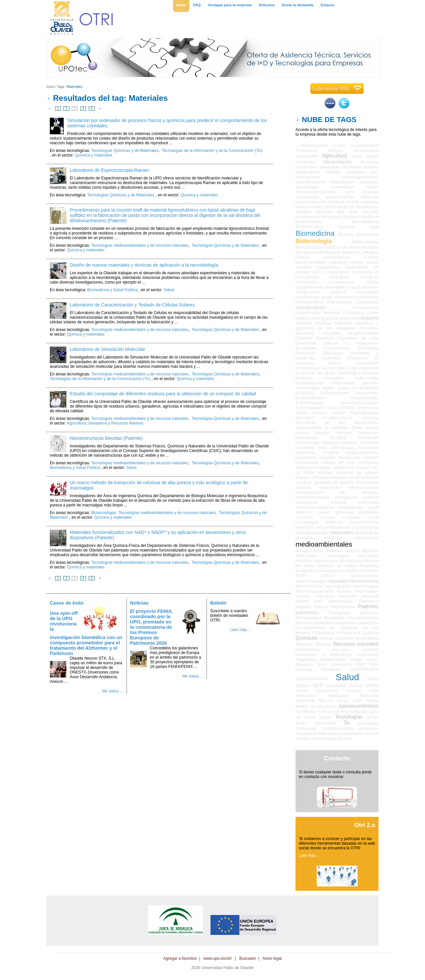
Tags (61, 87)
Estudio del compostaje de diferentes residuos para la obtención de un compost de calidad (163, 394)
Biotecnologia (103, 513)
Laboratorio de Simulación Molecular (107, 349)
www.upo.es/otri (218, 958)
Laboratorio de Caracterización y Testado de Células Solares (132, 305)
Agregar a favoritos (180, 958)
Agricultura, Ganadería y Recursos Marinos (105, 423)
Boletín (218, 603)
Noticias (139, 603)
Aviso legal (272, 958)
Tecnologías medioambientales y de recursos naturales (140, 245)
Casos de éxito (67, 603)
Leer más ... (241, 630)
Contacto (337, 758)
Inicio (50, 87)
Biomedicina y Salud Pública (112, 290)
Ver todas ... (193, 676)
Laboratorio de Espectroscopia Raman (109, 170)
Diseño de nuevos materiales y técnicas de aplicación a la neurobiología (144, 265)
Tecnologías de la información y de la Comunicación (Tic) (212, 151)
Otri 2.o (365, 825)
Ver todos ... (112, 691)
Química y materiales (93, 155)
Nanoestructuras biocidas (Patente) (106, 438)
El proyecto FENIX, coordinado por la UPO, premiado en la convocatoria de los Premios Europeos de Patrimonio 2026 (152, 627)
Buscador (248, 958)
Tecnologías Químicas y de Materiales (125, 151)
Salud (169, 290)
